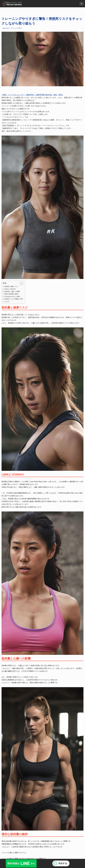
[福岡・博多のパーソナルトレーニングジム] (12, 4)
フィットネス (16, 28)
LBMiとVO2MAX (10, 289)
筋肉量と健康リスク (11, 286)
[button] (21, 283)
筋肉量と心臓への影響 (12, 291)
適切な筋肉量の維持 (11, 294)
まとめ (7, 301)
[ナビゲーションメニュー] (82, 4)
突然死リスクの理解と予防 (14, 299)
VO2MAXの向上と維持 (12, 296)
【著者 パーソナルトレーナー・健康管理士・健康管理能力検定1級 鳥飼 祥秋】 (32, 95)
